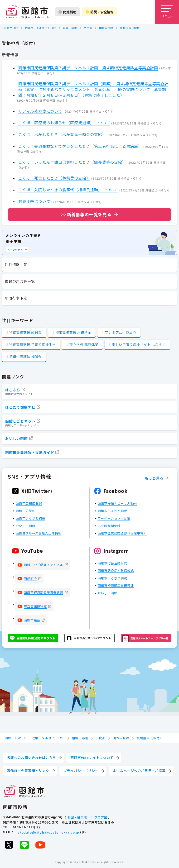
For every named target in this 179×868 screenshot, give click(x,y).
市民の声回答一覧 (20, 281)
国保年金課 (106, 28)
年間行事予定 (16, 298)
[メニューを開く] (167, 12)
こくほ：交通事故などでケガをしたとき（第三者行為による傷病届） (80, 146)
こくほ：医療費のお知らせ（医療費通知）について (64, 123)
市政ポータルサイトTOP (41, 28)
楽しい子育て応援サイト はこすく (139, 344)
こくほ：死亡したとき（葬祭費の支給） (54, 178)
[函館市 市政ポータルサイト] (27, 12)
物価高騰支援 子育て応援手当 (33, 344)
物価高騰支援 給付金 (26, 332)
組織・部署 (70, 28)
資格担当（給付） (131, 28)
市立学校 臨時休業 (84, 344)
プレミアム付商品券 (121, 332)
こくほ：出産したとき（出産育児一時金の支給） (62, 134)
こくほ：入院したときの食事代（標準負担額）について (68, 190)
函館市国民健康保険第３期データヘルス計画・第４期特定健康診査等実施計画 (88, 68)
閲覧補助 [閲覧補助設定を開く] (67, 12)
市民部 (88, 28)
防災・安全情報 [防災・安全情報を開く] (100, 12)
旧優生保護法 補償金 (26, 357)
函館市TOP (11, 28)
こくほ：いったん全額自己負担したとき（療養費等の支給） (72, 162)
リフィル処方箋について (40, 111)
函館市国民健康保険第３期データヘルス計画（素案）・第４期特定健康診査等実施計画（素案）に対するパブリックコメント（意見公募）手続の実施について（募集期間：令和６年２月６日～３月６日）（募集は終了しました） (93, 89)
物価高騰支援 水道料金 (73, 332)
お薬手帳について (34, 201)
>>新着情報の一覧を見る (86, 214)
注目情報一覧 (16, 265)
